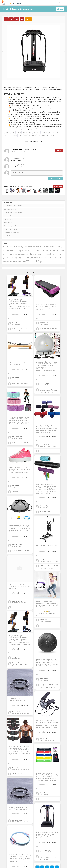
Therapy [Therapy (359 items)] (36, 258)
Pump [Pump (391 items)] (48, 254)
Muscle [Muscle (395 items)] (17, 254)
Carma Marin (16, 712)
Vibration (45, 136)
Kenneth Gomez (17, 545)
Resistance (32, 136)
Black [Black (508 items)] (52, 247)
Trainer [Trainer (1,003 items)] (48, 257)
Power (15, 136)
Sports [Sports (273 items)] (9, 258)
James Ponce (44, 322)
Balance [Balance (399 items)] (28, 247)
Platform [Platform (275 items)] (37, 254)
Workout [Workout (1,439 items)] (32, 261)
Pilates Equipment (10, 226)
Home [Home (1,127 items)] (55, 250)
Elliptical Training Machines (13, 212)
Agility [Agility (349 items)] (23, 247)
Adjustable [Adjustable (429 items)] (17, 247)
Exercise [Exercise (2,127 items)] (35, 250)
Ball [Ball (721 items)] (33, 246)
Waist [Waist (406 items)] (10, 261)
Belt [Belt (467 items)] (48, 247)
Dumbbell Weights (10, 209)
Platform (8, 136)
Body (13, 132)
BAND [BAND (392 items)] (37, 247)
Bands (7, 132)
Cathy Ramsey (44, 383)
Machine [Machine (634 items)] (10, 254)
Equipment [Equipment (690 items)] (24, 250)
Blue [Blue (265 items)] (56, 247)
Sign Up (60, 9)
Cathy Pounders (17, 437)
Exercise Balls (8, 216)
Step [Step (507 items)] (19, 258)
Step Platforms (9, 236)
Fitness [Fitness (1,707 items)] (46, 250)
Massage (44, 132)
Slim (39, 136)
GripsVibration (27, 132)
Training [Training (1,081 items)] (57, 257)
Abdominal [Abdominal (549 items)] (7, 247)
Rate (26, 136)
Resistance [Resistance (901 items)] (56, 254)
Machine (37, 132)
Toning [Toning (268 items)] (41, 258)
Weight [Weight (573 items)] (16, 261)
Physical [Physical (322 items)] (26, 254)
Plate (58, 132)
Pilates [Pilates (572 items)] (32, 254)
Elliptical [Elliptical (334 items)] (16, 251)
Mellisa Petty (16, 377)
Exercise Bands (9, 219)
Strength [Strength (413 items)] (30, 258)
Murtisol (52, 132)
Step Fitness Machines (24, 186)
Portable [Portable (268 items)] (43, 254)
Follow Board (58, 186)
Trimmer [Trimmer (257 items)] (5, 262)
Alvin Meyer (16, 323)
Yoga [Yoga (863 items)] (40, 261)
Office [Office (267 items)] (21, 254)
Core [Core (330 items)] (4, 251)
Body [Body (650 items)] (60, 247)
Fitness (19, 132)
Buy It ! (28, 19)
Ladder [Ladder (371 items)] (61, 251)
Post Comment (55, 178)
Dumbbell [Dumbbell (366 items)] (9, 251)
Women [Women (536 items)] (23, 261)
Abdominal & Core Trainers (13, 206)
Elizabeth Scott (45, 445)
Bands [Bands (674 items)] (43, 246)
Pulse (20, 136)
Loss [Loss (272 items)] (4, 254)
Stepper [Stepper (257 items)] (24, 258)
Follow (59, 150)
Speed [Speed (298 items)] (5, 258)
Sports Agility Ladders (11, 229)
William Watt (44, 679)
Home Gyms (8, 223)
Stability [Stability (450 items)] (14, 258)
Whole (52, 136)
